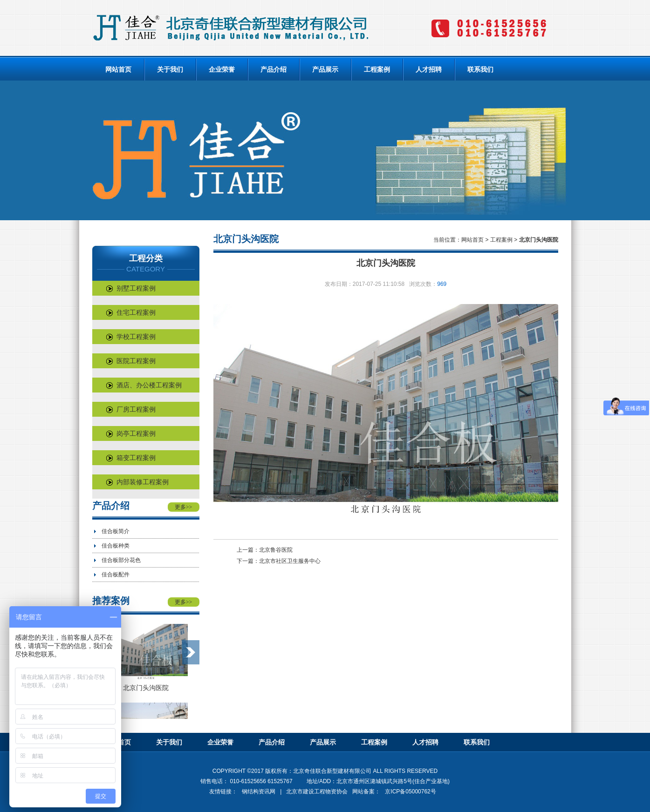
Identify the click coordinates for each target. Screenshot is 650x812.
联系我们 (480, 69)
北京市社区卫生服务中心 (290, 561)
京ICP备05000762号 (410, 792)
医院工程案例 (131, 361)
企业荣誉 (222, 69)
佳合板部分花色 (121, 560)
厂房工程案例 (131, 409)
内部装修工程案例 (137, 482)
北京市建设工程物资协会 (317, 792)
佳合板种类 (116, 546)
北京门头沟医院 (146, 688)
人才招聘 (429, 69)
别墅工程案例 (131, 288)
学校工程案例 (131, 337)
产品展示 (325, 69)
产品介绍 (274, 69)
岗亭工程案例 (131, 433)
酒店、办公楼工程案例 (144, 385)
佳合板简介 (116, 531)
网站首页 (118, 69)
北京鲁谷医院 (276, 550)
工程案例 (377, 69)
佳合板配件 (116, 575)
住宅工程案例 (131, 312)
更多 (184, 507)
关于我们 (170, 69)
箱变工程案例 (131, 458)
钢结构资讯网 (259, 792)
